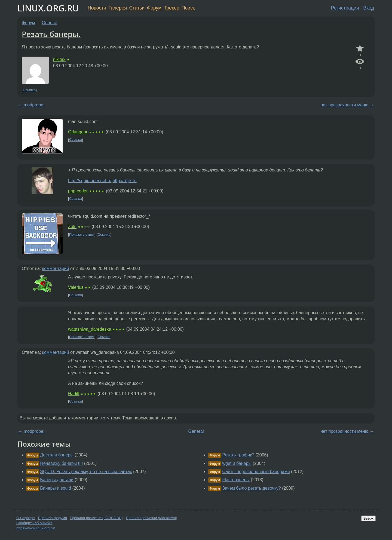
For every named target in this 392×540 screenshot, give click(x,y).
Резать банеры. (51, 34)
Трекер (172, 8)
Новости (97, 8)
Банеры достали (57, 480)
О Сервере (26, 518)
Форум (154, 8)
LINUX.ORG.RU (48, 8)
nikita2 (59, 59)
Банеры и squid (56, 488)
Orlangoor (78, 132)
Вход (369, 8)
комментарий (56, 269)
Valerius (76, 287)
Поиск (188, 8)
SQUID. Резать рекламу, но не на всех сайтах (86, 472)
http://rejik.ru (125, 181)
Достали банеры (57, 455)
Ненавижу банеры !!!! (61, 463)
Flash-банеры (236, 480)
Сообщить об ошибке (34, 523)
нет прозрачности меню (344, 105)
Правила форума (53, 518)
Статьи (137, 8)
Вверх (368, 518)
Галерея (118, 8)
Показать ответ (82, 234)
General (50, 23)
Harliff (74, 394)
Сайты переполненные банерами (256, 472)
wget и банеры (237, 463)
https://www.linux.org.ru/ (36, 528)
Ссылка (29, 90)
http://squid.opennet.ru (90, 181)
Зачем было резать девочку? (251, 488)
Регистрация (345, 8)
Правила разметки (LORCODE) (97, 518)
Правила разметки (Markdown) (151, 518)
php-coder (78, 191)
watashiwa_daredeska (90, 329)
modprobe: (34, 105)
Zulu (72, 227)
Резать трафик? (238, 455)
